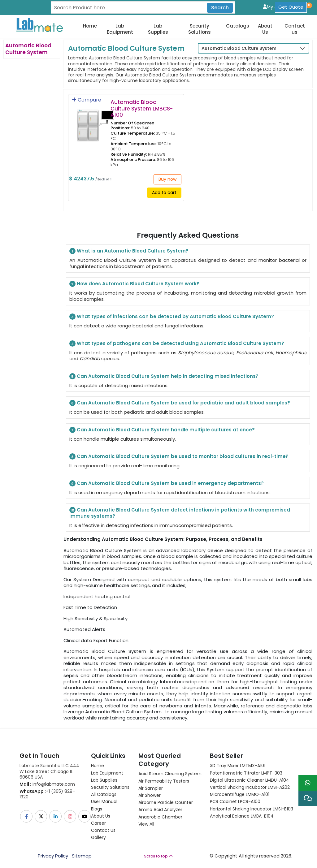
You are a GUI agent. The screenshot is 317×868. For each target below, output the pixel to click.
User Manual (104, 801)
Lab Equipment (120, 29)
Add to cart (164, 192)
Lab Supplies (158, 29)
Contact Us (103, 830)
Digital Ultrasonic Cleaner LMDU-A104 (250, 780)
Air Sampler (151, 788)
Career (98, 823)
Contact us (295, 29)
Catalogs (238, 26)
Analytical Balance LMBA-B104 (242, 816)
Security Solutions (200, 29)
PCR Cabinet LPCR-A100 (235, 801)
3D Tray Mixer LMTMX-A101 (238, 766)
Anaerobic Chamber (160, 817)
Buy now (167, 179)
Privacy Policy (53, 856)
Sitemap (82, 856)
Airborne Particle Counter (166, 802)
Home (90, 26)
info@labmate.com (47, 784)
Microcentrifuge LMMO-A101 (240, 794)
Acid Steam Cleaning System (170, 774)
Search (220, 8)
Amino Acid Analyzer (160, 810)
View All (146, 824)
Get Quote (291, 7)
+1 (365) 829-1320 (47, 794)
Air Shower (150, 795)
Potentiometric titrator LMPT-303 (246, 773)
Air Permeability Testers (164, 781)
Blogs (97, 809)
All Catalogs (104, 794)
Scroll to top (158, 856)
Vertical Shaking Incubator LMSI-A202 (250, 787)
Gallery (98, 837)
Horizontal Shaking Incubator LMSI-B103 (252, 809)
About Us (265, 29)
